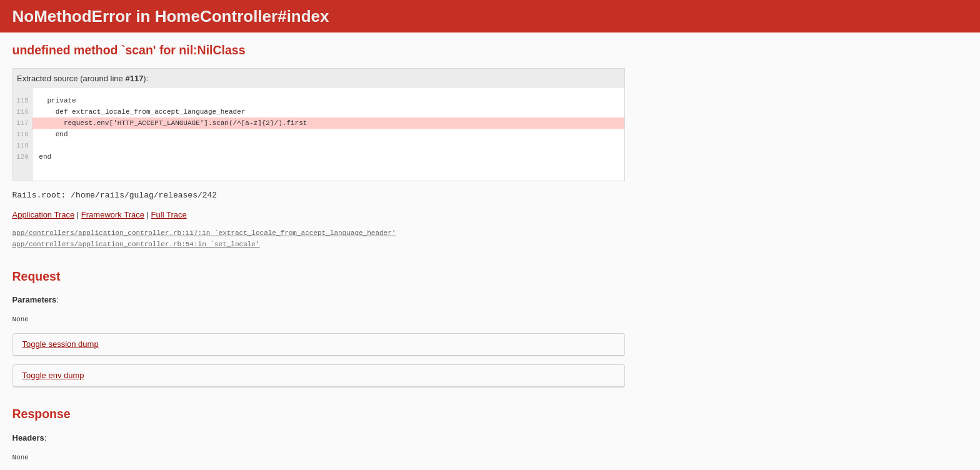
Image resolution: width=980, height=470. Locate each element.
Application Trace (44, 215)
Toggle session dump (61, 344)
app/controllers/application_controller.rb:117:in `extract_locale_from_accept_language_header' (204, 233)
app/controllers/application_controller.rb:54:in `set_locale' (136, 244)
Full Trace (169, 215)
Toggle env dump (53, 375)
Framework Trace (113, 215)
